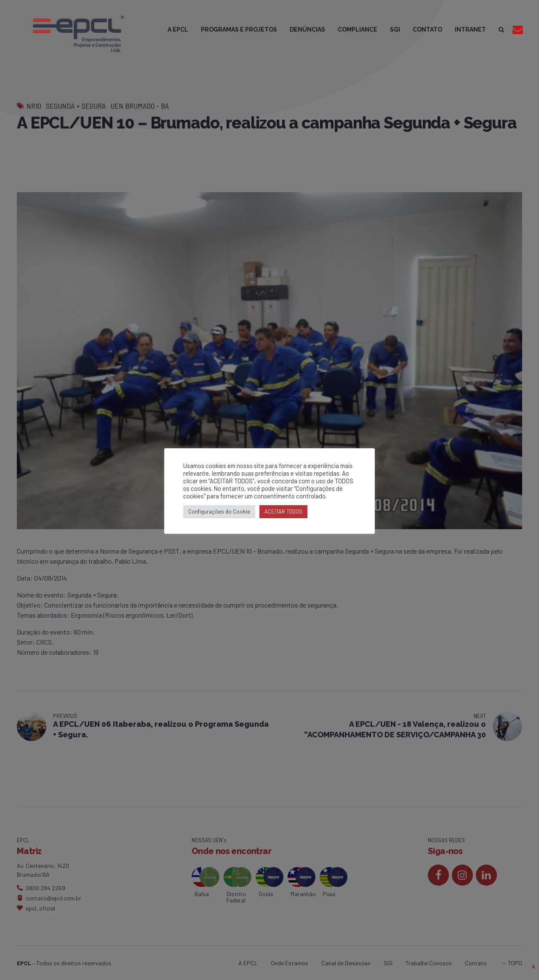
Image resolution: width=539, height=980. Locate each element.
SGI (395, 29)
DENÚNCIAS (307, 29)
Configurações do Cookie (219, 511)
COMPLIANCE (358, 29)
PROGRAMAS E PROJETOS (239, 29)
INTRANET (470, 29)
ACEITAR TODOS (283, 511)
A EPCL (178, 29)
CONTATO (427, 29)
